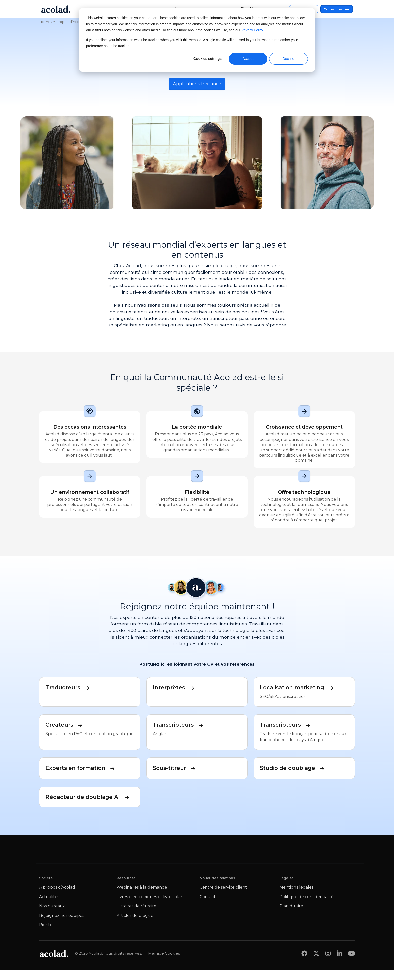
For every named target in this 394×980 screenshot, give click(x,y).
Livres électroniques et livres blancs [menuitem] (152, 907)
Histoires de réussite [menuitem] (136, 916)
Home (45, 22)
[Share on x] (316, 964)
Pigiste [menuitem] (46, 935)
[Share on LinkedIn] (339, 964)
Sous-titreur (176, 769)
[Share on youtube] (351, 964)
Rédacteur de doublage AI (90, 802)
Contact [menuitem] (208, 907)
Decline (289, 59)
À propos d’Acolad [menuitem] (57, 897)
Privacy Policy (252, 30)
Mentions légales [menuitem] (296, 897)
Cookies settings (208, 59)
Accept (248, 59)
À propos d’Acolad (69, 22)
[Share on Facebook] (304, 964)
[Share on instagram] (328, 964)
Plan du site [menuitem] (291, 916)
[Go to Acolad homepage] (56, 9)
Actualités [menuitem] (49, 907)
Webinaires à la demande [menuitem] (142, 897)
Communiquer (337, 9)
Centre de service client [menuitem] (223, 897)
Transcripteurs (181, 726)
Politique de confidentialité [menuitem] (307, 907)
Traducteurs (69, 688)
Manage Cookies (164, 963)
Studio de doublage (295, 769)
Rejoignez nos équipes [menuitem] (62, 926)
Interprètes (175, 688)
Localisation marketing (301, 688)
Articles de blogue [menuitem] (135, 926)
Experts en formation (83, 769)
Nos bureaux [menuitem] (52, 916)
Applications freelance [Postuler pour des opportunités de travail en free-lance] (197, 84)
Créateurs (66, 726)
